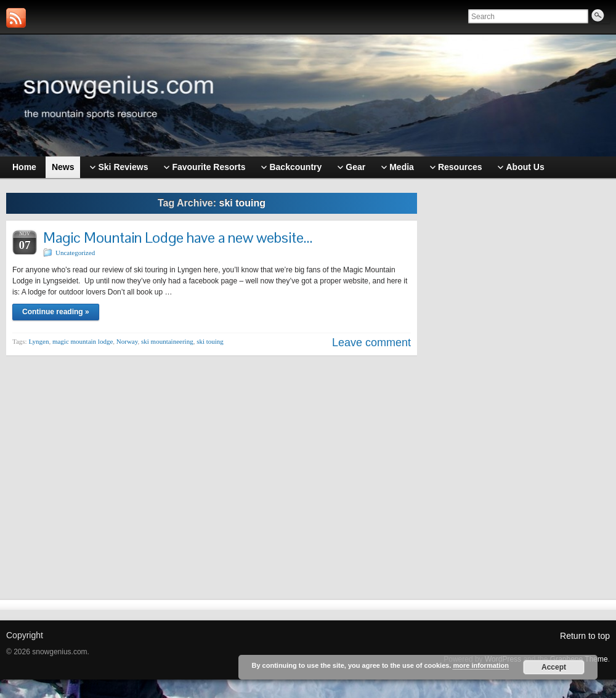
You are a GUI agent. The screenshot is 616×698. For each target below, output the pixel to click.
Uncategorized (75, 253)
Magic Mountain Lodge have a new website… (178, 237)
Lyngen (38, 341)
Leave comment (371, 343)
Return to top (585, 636)
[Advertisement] (520, 380)
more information (480, 665)
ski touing (210, 341)
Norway (127, 341)
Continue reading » (56, 312)
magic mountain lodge (83, 341)
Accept (554, 667)
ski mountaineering (167, 341)
